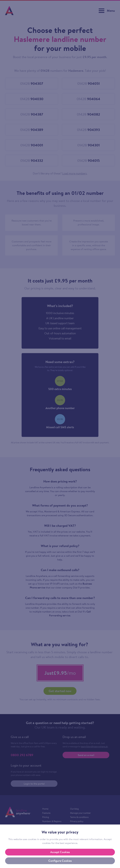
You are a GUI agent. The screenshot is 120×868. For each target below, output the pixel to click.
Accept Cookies (60, 852)
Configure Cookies (60, 861)
